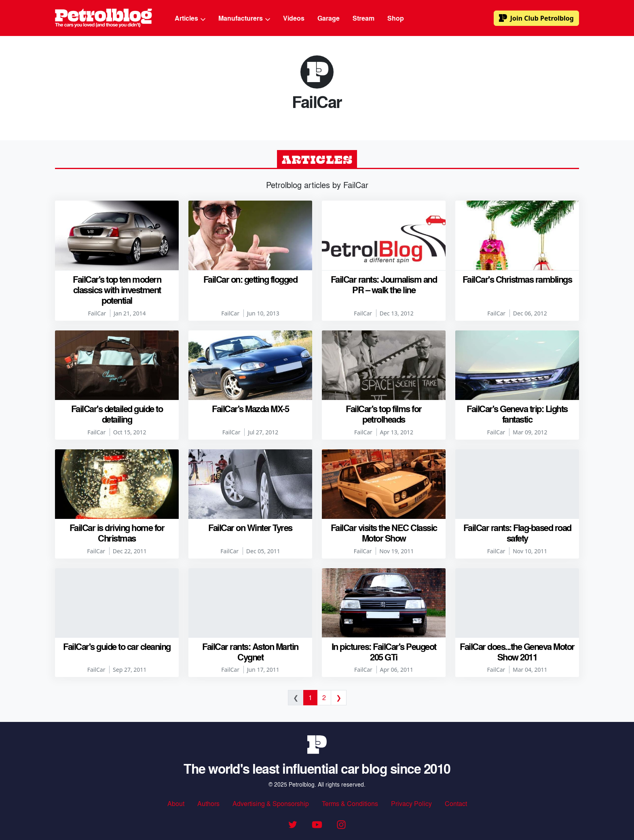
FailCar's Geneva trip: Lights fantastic (517, 414)
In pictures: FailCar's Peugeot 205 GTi (384, 652)
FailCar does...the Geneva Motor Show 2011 (517, 652)
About (176, 803)
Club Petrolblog (536, 18)
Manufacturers (244, 18)
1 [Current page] (310, 697)
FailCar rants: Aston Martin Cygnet (250, 652)
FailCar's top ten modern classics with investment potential (117, 290)
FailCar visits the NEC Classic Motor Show (384, 533)
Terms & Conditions (350, 803)
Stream (363, 18)
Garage (329, 18)
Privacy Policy (411, 803)
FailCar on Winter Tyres (250, 527)
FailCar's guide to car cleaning (117, 646)
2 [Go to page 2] (324, 697)
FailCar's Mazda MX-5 (250, 408)
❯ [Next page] (339, 697)
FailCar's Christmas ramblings (517, 279)
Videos (294, 18)
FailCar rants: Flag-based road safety (517, 533)
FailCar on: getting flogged (250, 279)
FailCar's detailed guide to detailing (117, 414)
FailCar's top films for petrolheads (384, 414)
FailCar (97, 313)
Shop (396, 18)
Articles (190, 18)
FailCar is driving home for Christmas (117, 533)
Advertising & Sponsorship (271, 803)
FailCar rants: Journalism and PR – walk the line (384, 284)
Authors (208, 803)
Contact (456, 803)
